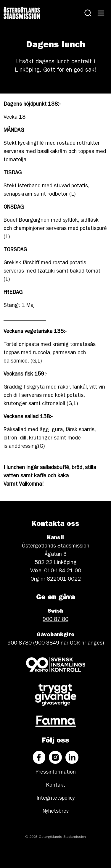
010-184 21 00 (63, 571)
